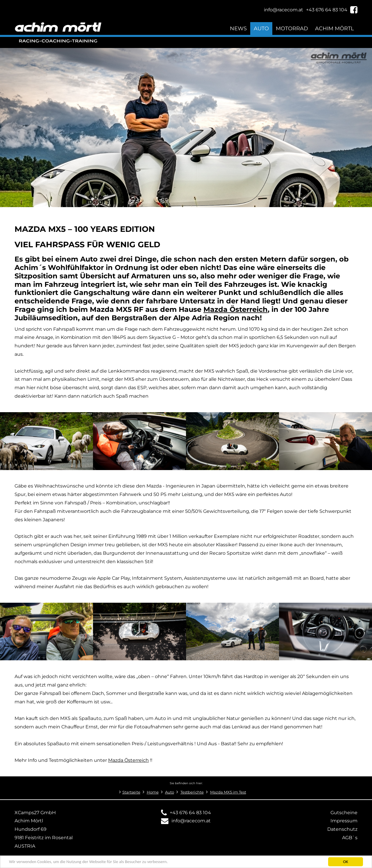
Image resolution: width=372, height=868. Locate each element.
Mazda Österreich (128, 760)
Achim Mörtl (335, 28)
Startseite (131, 792)
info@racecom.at (191, 821)
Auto (261, 28)
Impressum (344, 821)
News (238, 28)
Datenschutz (342, 829)
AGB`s (350, 838)
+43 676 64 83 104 (190, 813)
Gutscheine (344, 813)
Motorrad (292, 28)
